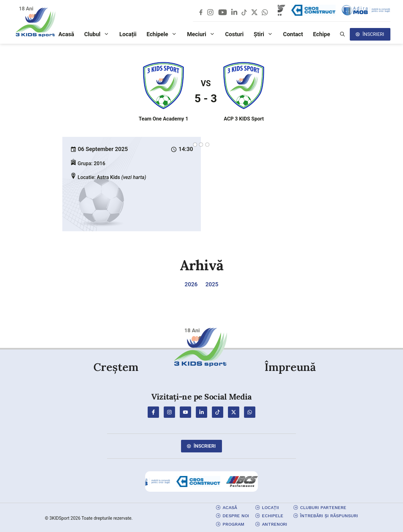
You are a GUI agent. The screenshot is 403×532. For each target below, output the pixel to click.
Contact (293, 34)
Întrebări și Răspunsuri (329, 516)
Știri (266, 34)
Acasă (66, 34)
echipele (273, 516)
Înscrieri (373, 34)
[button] (342, 34)
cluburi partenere (323, 507)
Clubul (99, 34)
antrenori (275, 524)
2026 (191, 284)
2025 (212, 284)
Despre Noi (236, 516)
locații (270, 507)
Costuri (234, 34)
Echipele (165, 34)
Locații (128, 34)
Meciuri (204, 34)
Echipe (321, 34)
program (233, 524)
